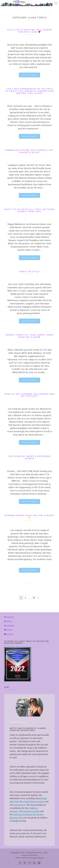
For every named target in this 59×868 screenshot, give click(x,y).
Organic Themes (37, 858)
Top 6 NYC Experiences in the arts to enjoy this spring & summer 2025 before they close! (30, 91)
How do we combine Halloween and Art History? (30, 395)
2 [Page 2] (25, 598)
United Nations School (33, 802)
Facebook (9, 617)
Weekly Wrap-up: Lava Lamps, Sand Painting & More (29, 336)
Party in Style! (30, 272)
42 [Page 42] (34, 598)
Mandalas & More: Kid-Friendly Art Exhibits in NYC (29, 151)
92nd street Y (19, 805)
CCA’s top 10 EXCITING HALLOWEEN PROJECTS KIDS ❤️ (29, 31)
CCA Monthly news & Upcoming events (30, 457)
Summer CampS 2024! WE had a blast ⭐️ (30, 516)
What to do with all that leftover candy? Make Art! (29, 210)
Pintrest (9, 630)
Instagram (10, 626)
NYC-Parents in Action (29, 811)
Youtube (9, 634)
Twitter (9, 621)
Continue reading (31, 75)
